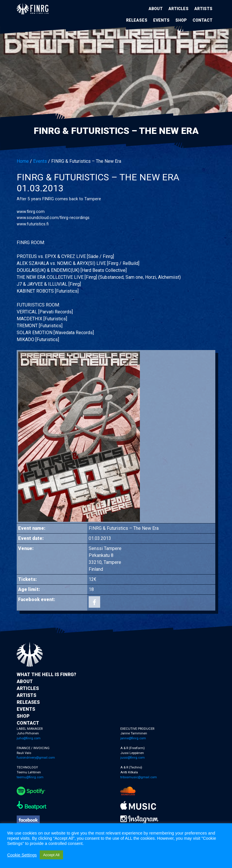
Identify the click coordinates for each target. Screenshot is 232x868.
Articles (178, 9)
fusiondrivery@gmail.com (36, 758)
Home (23, 161)
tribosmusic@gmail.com (139, 777)
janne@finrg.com (133, 738)
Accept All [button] (51, 855)
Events (161, 20)
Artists (203, 9)
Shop (181, 20)
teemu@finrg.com (30, 777)
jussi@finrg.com (133, 758)
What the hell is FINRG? (46, 675)
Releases (137, 20)
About (156, 9)
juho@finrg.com (29, 738)
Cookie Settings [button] (22, 855)
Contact (202, 20)
